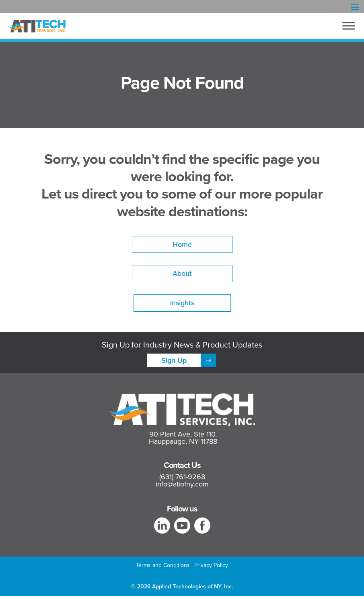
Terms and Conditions (163, 565)
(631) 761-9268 (182, 477)
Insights (182, 303)
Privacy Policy (211, 565)
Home (182, 244)
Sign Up (174, 360)
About (182, 273)
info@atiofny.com (182, 484)
